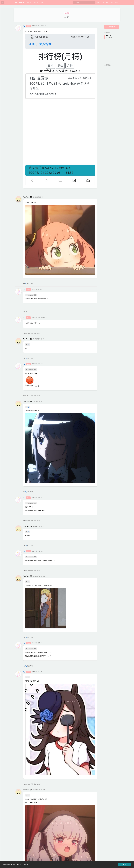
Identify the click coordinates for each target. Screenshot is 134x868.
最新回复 (107, 65)
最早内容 (107, 32)
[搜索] (84, 3)
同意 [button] (124, 865)
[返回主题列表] (3, 3)
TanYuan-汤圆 (32, 295)
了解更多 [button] (25, 864)
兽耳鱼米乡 (19, 2)
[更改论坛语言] (100, 3)
